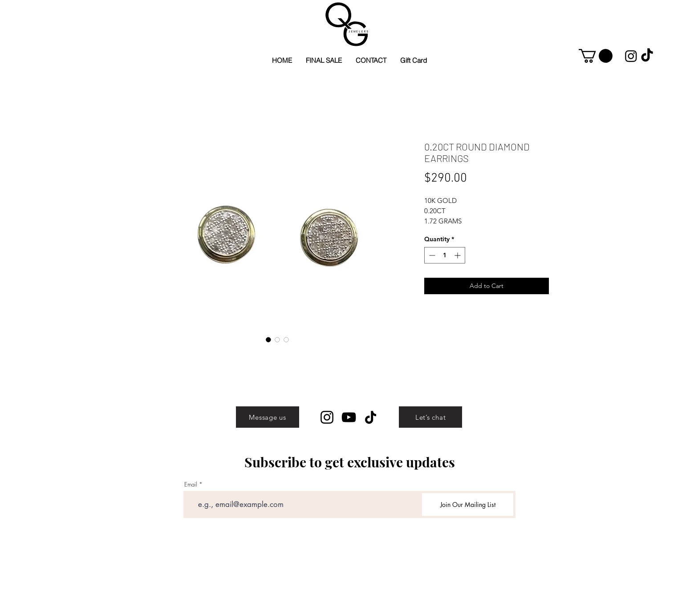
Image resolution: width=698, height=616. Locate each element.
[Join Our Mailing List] (468, 505)
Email (191, 484)
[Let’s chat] (430, 417)
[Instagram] (327, 417)
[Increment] (458, 255)
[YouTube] (349, 417)
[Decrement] (431, 255)
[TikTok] (371, 417)
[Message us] (268, 417)
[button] (596, 56)
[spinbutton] (445, 255)
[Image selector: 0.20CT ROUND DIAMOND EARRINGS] (268, 340)
